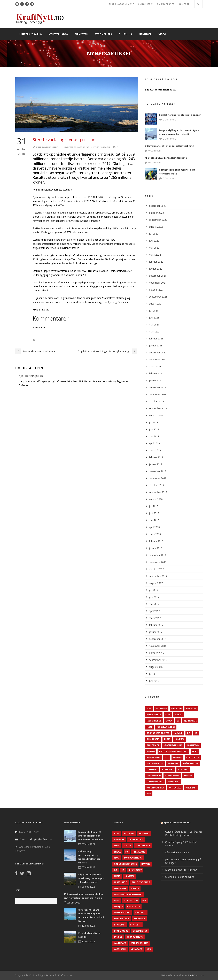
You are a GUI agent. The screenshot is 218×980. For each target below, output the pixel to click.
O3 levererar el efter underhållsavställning (169, 146)
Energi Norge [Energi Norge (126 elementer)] (154, 721)
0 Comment (169, 120)
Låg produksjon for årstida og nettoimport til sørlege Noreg (92, 878)
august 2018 (156, 499)
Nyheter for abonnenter (78, 147)
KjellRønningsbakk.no (177, 823)
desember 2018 (158, 471)
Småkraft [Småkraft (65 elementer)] (173, 763)
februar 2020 (156, 373)
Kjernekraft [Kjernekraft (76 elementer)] (153, 739)
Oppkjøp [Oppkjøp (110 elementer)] (177, 757)
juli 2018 (154, 506)
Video (162, 34)
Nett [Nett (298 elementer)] (195, 751)
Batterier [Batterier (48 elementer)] (161, 709)
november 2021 (158, 283)
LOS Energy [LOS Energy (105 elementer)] (193, 745)
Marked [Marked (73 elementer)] (151, 751)
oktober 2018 (156, 485)
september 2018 (158, 492)
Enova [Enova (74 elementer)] (169, 721)
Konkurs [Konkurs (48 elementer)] (180, 739)
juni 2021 (154, 318)
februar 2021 (156, 339)
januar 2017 (156, 632)
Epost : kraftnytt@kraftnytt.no (36, 839)
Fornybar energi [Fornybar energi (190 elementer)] (166, 727)
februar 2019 (156, 457)
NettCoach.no (196, 975)
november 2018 (158, 478)
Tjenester (81, 34)
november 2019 (158, 394)
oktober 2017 (156, 569)
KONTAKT (184, 4)
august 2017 (156, 583)
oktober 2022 (156, 213)
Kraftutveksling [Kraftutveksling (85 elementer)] (173, 745)
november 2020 (158, 359)
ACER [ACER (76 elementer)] (149, 709)
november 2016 (158, 646)
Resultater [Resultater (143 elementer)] (193, 757)
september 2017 (158, 576)
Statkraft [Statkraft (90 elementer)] (168, 769)
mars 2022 (155, 255)
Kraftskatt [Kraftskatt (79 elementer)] (153, 745)
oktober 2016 (156, 653)
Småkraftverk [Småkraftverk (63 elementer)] (190, 763)
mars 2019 (155, 450)
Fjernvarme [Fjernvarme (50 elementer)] (190, 721)
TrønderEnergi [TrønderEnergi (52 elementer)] (155, 782)
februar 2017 (156, 625)
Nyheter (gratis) (30, 34)
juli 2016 (154, 674)
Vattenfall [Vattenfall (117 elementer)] (175, 788)
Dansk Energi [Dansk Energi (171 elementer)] (154, 715)
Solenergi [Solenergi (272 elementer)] (152, 769)
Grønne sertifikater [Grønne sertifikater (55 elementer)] (158, 733)
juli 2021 (154, 311)
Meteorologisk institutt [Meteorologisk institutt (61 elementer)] (173, 751)
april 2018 (154, 527)
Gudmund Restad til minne (180, 877)
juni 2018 (154, 513)
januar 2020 (156, 380)
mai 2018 (154, 520)
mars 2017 (155, 618)
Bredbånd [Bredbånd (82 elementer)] (176, 709)
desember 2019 (158, 387)
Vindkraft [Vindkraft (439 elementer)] (191, 788)
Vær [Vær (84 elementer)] (149, 794)
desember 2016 (158, 639)
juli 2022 (154, 234)
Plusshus (125, 34)
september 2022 (158, 220)
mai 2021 (154, 325)
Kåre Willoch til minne (177, 852)
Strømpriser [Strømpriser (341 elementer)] (172, 775)
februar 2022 (156, 262)
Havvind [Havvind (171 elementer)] (178, 733)
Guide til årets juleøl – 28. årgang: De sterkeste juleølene (184, 833)
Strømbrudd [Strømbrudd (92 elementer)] (154, 775)
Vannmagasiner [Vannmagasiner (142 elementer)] (155, 788)
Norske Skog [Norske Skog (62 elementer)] (153, 757)
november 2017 (158, 562)
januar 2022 (156, 269)
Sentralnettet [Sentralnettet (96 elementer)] (155, 763)
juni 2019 (154, 429)
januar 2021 (156, 345)
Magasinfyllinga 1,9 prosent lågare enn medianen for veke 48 (91, 836)
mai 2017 (154, 604)
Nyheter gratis (101, 147)
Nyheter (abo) (58, 34)
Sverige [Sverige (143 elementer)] (188, 775)
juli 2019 (154, 422)
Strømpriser (103, 34)
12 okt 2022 (88, 926)
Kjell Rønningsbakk (47, 147)
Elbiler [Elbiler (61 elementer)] (179, 715)
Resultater (46, 340)
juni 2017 (154, 597)
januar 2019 (156, 464)
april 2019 (154, 443)
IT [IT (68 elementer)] (196, 733)
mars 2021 (155, 332)
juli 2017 (154, 590)
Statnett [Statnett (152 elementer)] (183, 769)
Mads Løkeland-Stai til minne (181, 870)
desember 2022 (158, 206)
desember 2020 (158, 352)
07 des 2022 (88, 844)
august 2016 (156, 667)
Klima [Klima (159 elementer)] (167, 739)
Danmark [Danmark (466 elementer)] (191, 709)
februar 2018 (156, 541)
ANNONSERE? (145, 4)
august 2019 (156, 415)
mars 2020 (155, 366)
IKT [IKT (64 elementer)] (189, 733)
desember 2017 (158, 555)
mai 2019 (154, 436)
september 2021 (158, 297)
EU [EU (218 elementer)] (178, 721)
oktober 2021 (156, 290)
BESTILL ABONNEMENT (122, 4)
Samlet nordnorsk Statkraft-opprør (180, 115)
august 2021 (156, 304)
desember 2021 (158, 276)
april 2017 (154, 611)
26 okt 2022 (88, 887)
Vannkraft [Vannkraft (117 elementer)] (174, 782)
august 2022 (156, 227)
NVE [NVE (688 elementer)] (167, 757)
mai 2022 (154, 248)
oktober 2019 (156, 401)
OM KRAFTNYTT (166, 4)
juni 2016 (154, 681)
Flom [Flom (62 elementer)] (149, 727)
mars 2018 (155, 534)
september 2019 (158, 408)
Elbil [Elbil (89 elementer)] (168, 715)
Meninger (145, 34)
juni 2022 (154, 241)
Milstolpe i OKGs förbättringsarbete (166, 158)
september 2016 (158, 660)
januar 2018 (156, 548)
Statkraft (63, 340)
